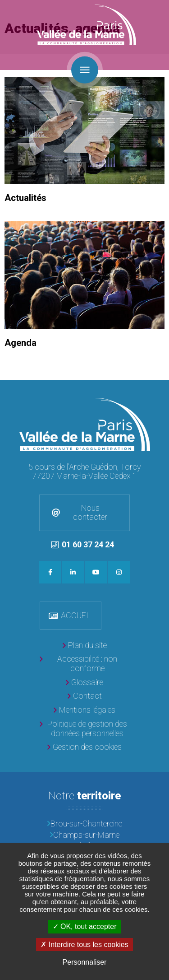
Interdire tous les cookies (84, 945)
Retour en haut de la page (160, 389)
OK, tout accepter (85, 926)
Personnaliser (85, 962)
